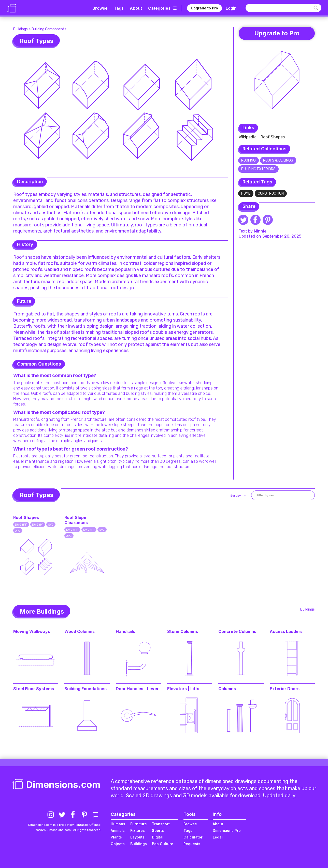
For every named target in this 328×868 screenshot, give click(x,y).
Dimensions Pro (227, 830)
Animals (118, 830)
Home (246, 193)
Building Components (49, 29)
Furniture (139, 824)
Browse (100, 8)
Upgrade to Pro (204, 8)
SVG (51, 525)
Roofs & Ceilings (278, 160)
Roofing (248, 160)
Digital (158, 837)
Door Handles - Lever (137, 689)
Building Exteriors (258, 169)
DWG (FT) (21, 525)
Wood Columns (80, 631)
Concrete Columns (237, 631)
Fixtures (138, 830)
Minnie (260, 231)
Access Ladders (286, 631)
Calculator (193, 837)
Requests (192, 844)
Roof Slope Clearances (76, 520)
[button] (238, 496)
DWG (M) (38, 525)
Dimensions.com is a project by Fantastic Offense (64, 825)
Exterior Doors (285, 689)
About (136, 8)
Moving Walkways (32, 631)
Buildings (20, 29)
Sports (158, 830)
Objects (118, 844)
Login (231, 8)
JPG (18, 531)
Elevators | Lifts (183, 689)
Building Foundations (85, 689)
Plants (116, 837)
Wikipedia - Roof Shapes (262, 137)
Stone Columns (183, 631)
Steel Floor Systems (34, 689)
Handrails (125, 631)
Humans (118, 824)
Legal (218, 837)
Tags (119, 8)
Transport (161, 824)
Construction (271, 193)
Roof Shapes (26, 517)
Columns (227, 689)
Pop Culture (163, 844)
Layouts (137, 837)
